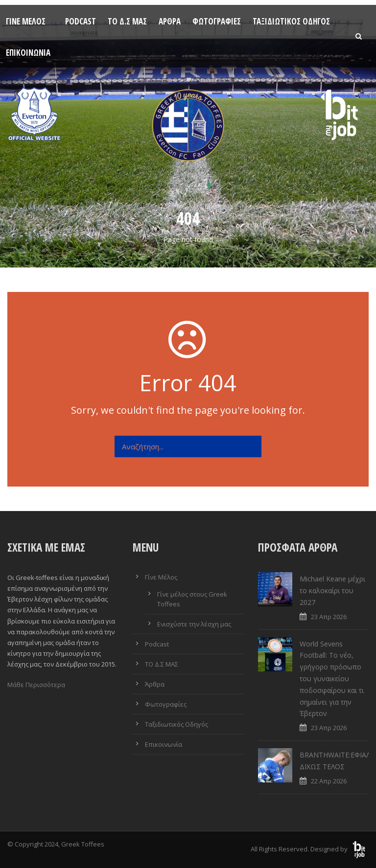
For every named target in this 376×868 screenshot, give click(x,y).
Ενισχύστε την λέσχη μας (194, 624)
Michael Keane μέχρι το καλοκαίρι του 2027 (332, 590)
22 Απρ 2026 (329, 781)
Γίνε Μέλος (26, 21)
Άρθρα (170, 21)
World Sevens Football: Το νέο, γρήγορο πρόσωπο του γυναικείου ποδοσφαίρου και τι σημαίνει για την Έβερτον (332, 679)
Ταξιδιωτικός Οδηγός (291, 21)
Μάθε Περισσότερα (36, 685)
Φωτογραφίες (217, 21)
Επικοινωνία (28, 53)
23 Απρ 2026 (329, 617)
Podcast (81, 21)
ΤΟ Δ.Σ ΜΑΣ (127, 21)
